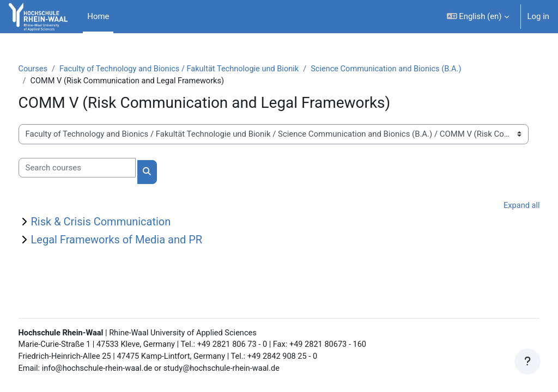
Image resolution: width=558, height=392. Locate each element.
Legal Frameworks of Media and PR (137, 241)
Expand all (501, 206)
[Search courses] (97, 168)
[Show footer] (527, 362)
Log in (538, 16)
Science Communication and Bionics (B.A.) (415, 69)
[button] (478, 17)
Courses (54, 69)
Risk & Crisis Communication (121, 223)
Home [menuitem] (98, 16)
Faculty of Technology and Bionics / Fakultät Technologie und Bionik (203, 69)
